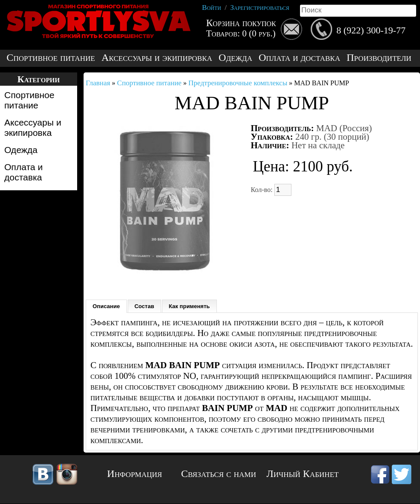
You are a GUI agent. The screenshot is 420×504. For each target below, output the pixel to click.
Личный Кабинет (303, 474)
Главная (98, 83)
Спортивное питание (51, 58)
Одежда (235, 58)
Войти (211, 7)
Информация (135, 474)
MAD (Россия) (344, 128)
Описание (106, 306)
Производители (379, 58)
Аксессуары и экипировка (157, 58)
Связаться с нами (219, 474)
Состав (144, 306)
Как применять (189, 306)
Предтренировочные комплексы (238, 83)
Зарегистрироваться (260, 7)
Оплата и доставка (299, 58)
